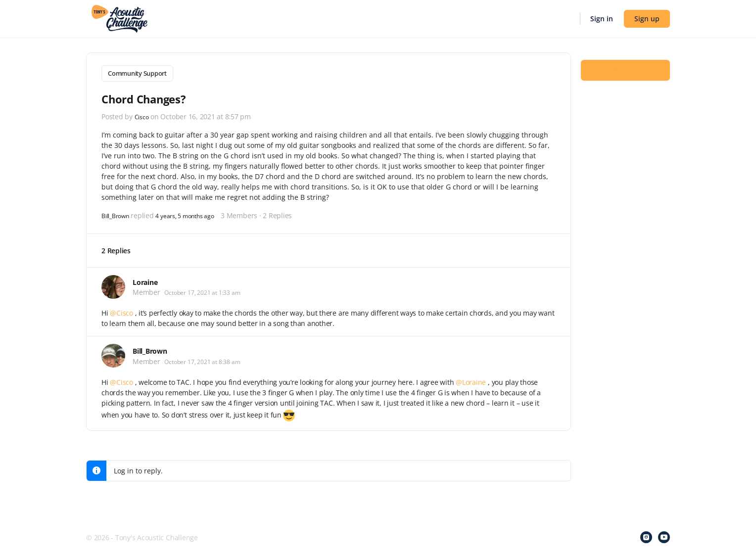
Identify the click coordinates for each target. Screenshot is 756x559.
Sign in (602, 19)
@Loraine (471, 380)
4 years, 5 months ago (196, 213)
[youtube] (664, 535)
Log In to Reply (625, 70)
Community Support (137, 73)
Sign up (647, 19)
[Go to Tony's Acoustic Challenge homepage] (119, 18)
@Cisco (121, 311)
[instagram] (646, 535)
